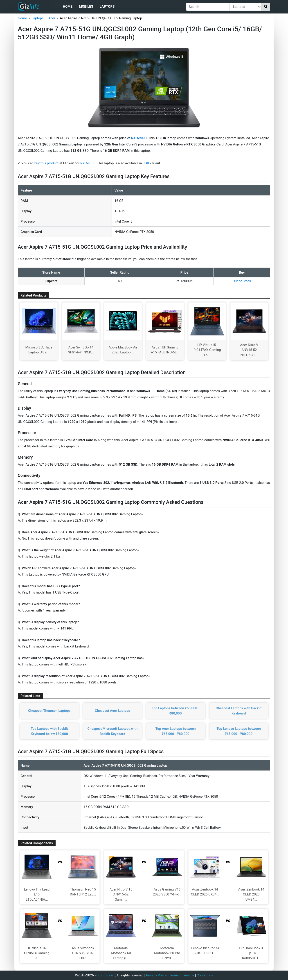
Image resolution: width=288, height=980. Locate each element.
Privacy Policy (156, 975)
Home (68, 7)
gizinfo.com (105, 975)
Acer (52, 18)
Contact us (205, 975)
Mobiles (86, 7)
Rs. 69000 (88, 163)
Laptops (107, 7)
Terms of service (182, 975)
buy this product (46, 163)
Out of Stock (242, 281)
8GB (146, 163)
